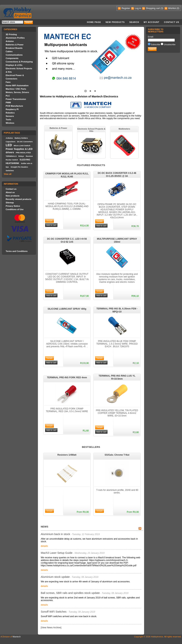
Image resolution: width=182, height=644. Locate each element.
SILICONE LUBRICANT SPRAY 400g (67, 309)
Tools (8, 120)
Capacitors (11, 142)
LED (9, 145)
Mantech (17, 637)
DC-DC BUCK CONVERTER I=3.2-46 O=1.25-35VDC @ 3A (117, 175)
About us (10, 192)
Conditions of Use (15, 209)
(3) (162, 8)
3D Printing (11, 34)
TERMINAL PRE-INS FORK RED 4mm (67, 378)
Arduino (10, 41)
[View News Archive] (51, 628)
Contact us (172, 22)
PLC (8, 96)
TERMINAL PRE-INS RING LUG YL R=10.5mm (117, 377)
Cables (9, 51)
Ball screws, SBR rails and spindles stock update (70, 593)
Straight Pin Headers (19, 167)
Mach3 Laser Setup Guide (57, 553)
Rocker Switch (12, 160)
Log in (138, 8)
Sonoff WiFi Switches (54, 612)
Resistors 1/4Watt (67, 455)
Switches (10, 171)
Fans (8, 82)
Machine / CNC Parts (16, 89)
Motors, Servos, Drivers (17, 92)
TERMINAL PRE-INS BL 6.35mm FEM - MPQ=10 (117, 310)
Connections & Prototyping (19, 62)
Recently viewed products (19, 199)
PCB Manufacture (14, 106)
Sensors (10, 116)
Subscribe (156, 44)
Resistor (29, 156)
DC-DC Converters (25, 142)
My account (152, 22)
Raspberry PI (12, 109)
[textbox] (13, 22)
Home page (94, 22)
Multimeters (124, 129)
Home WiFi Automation (17, 85)
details (44, 546)
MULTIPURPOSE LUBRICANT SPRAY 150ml (117, 240)
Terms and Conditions (17, 251)
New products (115, 22)
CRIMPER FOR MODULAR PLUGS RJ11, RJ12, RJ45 (67, 175)
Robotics (10, 113)
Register (126, 8)
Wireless (10, 123)
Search (134, 22)
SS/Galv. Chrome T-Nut (117, 455)
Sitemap (10, 203)
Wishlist (172, 8)
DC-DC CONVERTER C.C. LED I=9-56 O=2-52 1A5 (67, 240)
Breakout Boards (14, 48)
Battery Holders (21, 138)
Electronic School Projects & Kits (91, 130)
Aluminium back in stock (55, 534)
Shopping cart (153, 8)
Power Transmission (16, 99)
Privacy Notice (13, 206)
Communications (14, 55)
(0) (178, 8)
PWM (8, 103)
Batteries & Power (15, 45)
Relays (21, 156)
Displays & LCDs (14, 65)
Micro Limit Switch (22, 146)
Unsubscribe (170, 44)
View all (8, 174)
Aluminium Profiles (15, 38)
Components (12, 58)
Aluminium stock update (55, 577)
